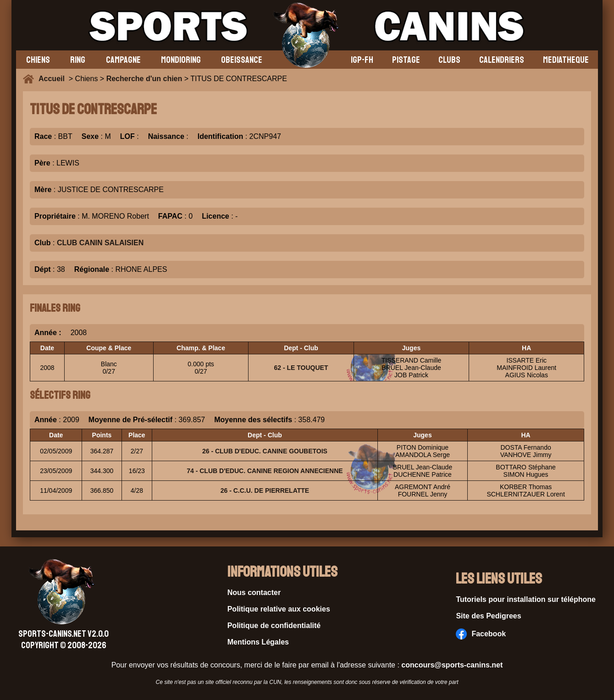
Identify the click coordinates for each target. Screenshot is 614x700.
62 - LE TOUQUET (301, 368)
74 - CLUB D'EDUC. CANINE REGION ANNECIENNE (265, 471)
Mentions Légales (258, 642)
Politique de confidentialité (274, 626)
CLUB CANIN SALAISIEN (100, 243)
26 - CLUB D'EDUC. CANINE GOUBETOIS (265, 451)
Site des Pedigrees (488, 616)
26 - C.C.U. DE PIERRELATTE (265, 491)
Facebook (481, 634)
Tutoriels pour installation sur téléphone (526, 599)
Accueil (54, 79)
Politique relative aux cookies (279, 609)
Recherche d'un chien (144, 79)
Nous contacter (254, 593)
